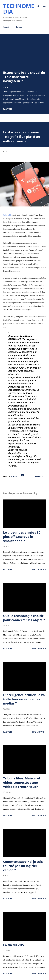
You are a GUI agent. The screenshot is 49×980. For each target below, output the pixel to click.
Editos (19, 27)
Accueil (6, 27)
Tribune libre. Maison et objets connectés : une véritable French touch (22, 782)
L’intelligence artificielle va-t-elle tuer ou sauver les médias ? (24, 699)
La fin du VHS (13, 945)
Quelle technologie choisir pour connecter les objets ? (24, 618)
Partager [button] (8, 109)
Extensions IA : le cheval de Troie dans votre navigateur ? (24, 77)
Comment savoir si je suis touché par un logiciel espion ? (23, 866)
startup (15, 476)
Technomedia (19, 9)
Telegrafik (7, 215)
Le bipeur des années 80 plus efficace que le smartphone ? (22, 537)
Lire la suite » (39, 569)
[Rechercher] (38, 5)
